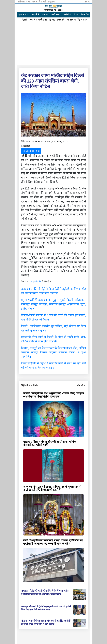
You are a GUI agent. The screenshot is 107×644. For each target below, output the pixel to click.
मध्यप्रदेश (33, 20)
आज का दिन (37, 2)
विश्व (76, 15)
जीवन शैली (85, 15)
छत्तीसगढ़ (43, 20)
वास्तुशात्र (51, 2)
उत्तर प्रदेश (61, 20)
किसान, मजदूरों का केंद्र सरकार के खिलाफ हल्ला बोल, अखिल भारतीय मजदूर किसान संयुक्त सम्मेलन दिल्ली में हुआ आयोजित (53, 352)
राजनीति (36, 15)
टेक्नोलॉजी (67, 15)
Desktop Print (31, 151)
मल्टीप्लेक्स (55, 15)
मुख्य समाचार (24, 15)
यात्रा (28, 2)
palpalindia (35, 281)
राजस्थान (71, 20)
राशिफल (21, 2)
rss (88, 2)
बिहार (80, 20)
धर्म (45, 2)
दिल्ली (25, 20)
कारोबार (45, 15)
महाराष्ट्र (52, 20)
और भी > (81, 385)
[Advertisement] (53, 44)
